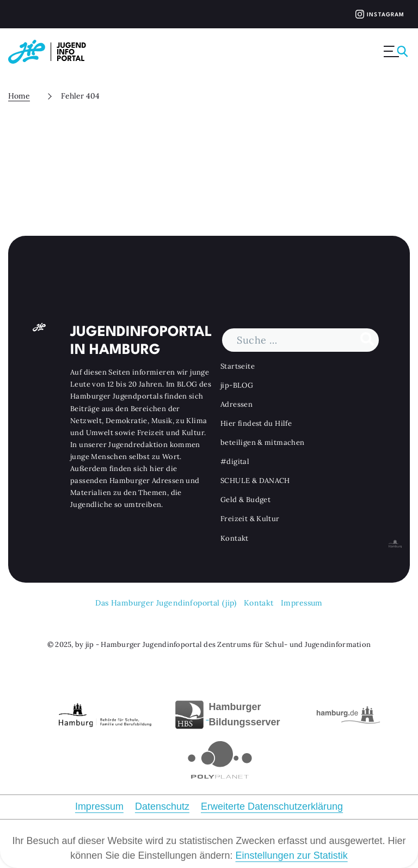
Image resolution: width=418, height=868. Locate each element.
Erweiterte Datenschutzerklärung (272, 806)
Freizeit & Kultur (250, 519)
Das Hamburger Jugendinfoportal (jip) (166, 603)
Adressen (236, 404)
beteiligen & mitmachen (263, 442)
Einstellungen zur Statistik (292, 855)
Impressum (302, 603)
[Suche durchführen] (367, 340)
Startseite (238, 366)
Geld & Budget (245, 500)
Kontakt (235, 538)
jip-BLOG (237, 385)
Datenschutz (162, 806)
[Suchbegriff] (300, 340)
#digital (235, 461)
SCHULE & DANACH (255, 481)
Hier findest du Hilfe (256, 423)
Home (19, 96)
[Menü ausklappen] (397, 52)
